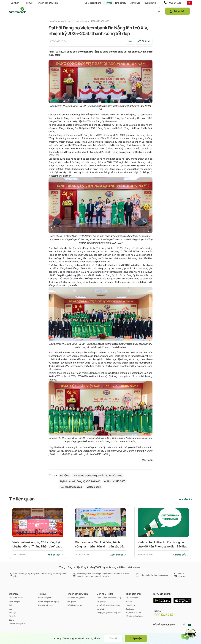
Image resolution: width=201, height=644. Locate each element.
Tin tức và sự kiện (84, 21)
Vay (11, 609)
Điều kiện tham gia (75, 605)
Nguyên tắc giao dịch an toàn (109, 605)
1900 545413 (175, 3)
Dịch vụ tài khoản (16, 598)
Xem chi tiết (54, 555)
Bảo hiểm (13, 616)
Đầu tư (12, 620)
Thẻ (11, 605)
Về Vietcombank (93, 3)
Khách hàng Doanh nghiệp (49, 601)
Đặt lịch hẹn (101, 601)
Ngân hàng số (15, 601)
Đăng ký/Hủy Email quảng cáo (109, 612)
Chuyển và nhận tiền (17, 623)
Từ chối (112, 638)
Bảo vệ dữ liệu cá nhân (135, 616)
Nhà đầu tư (121, 3)
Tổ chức (28, 3)
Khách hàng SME (45, 598)
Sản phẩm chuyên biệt (76, 598)
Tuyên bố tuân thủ (133, 612)
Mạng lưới (135, 3)
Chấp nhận (137, 638)
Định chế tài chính (46, 605)
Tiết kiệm (13, 612)
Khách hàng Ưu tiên (48, 3)
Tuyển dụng (149, 3)
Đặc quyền (72, 601)
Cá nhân (15, 3)
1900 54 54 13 (163, 615)
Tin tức (108, 3)
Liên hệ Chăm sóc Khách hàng (109, 598)
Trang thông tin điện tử (60, 21)
